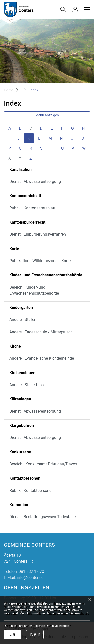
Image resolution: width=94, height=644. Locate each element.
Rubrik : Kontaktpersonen (31, 490)
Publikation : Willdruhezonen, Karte (40, 261)
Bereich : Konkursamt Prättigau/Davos (43, 464)
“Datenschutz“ (78, 613)
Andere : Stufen (23, 320)
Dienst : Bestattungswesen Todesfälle (42, 517)
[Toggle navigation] (86, 9)
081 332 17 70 (31, 571)
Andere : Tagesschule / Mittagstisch (41, 332)
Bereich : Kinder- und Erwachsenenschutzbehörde (34, 290)
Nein (35, 634)
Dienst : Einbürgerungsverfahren (38, 234)
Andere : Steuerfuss (26, 385)
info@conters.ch (31, 577)
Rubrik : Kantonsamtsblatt (32, 208)
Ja (13, 634)
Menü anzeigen (47, 115)
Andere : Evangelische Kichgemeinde (42, 358)
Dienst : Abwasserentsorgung (35, 182)
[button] (63, 9)
